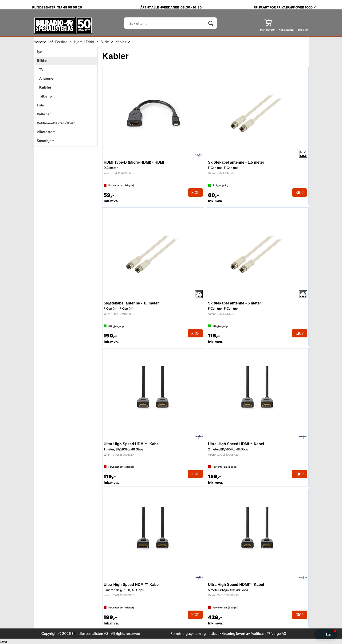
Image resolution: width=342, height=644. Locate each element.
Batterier (44, 114)
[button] (326, 634)
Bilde (105, 42)
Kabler (121, 42)
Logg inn (303, 30)
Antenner (47, 78)
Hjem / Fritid (84, 42)
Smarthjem (46, 140)
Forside (61, 42)
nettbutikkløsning (221, 633)
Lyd (40, 51)
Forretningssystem (186, 633)
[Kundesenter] (287, 22)
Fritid (41, 105)
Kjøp (195, 192)
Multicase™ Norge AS (268, 633)
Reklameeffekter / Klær (56, 123)
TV (41, 69)
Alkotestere (46, 132)
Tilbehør (46, 96)
